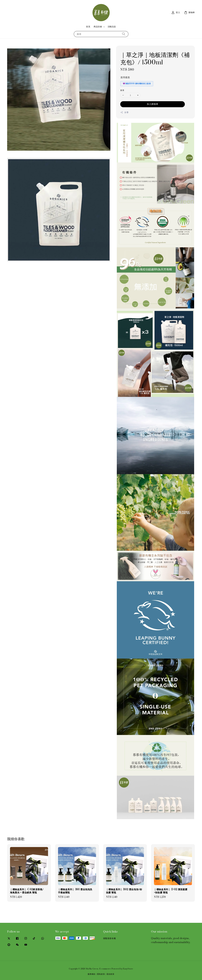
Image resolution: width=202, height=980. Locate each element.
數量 (122, 90)
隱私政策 (101, 974)
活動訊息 (112, 27)
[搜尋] (124, 34)
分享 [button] (124, 112)
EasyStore (128, 969)
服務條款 (92, 974)
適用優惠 (125, 77)
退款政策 (110, 974)
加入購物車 (153, 104)
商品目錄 (98, 27)
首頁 (88, 27)
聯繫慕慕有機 (110, 939)
